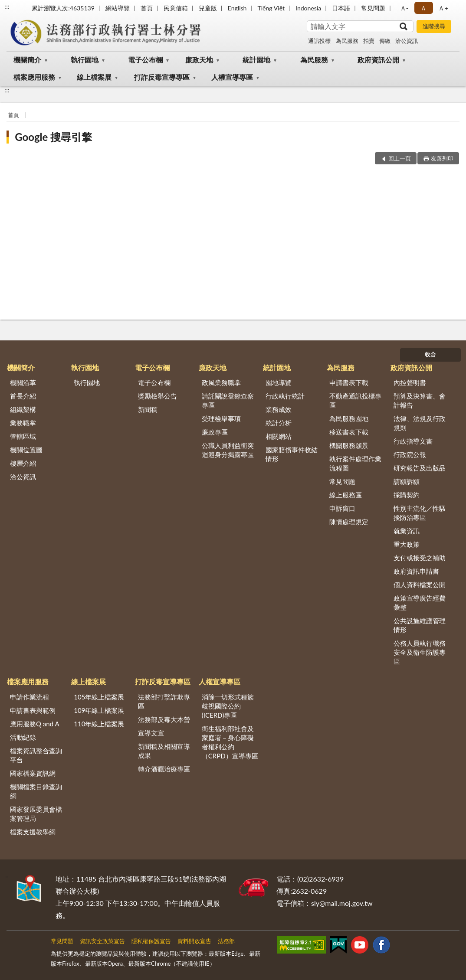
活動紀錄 (23, 737)
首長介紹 (23, 396)
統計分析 (279, 423)
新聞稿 (148, 409)
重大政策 (407, 544)
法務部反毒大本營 (164, 719)
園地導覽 (279, 382)
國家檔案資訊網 (33, 773)
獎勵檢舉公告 (158, 396)
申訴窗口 (342, 508)
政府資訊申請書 (416, 571)
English (237, 8)
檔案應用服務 (34, 77)
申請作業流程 (30, 697)
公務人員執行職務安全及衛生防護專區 (420, 652)
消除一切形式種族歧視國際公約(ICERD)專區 (228, 706)
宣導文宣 (151, 733)
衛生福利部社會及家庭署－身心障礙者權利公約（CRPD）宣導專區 (230, 742)
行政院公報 (410, 454)
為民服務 (347, 41)
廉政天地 (199, 60)
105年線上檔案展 (99, 697)
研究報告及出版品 (420, 468)
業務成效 (279, 409)
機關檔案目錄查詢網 (36, 791)
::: (7, 7)
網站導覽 (118, 8)
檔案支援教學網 (33, 832)
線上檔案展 (94, 77)
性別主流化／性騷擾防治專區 (420, 513)
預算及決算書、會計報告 (420, 400)
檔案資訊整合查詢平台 (36, 755)
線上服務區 (346, 495)
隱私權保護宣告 (151, 941)
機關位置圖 (26, 450)
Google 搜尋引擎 (53, 137)
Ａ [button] (423, 8)
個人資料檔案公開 (420, 585)
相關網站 (279, 436)
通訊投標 (319, 41)
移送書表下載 (349, 432)
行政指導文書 (413, 441)
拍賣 (369, 41)
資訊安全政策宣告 (102, 941)
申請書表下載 (349, 382)
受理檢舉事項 (221, 418)
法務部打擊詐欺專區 (164, 701)
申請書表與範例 (33, 710)
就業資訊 (407, 531)
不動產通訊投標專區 (355, 400)
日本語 (341, 8)
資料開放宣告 (194, 941)
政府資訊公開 (378, 60)
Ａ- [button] (404, 8)
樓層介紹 (23, 463)
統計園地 (256, 60)
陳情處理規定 (349, 522)
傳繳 (385, 41)
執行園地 (85, 60)
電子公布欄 (145, 60)
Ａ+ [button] (443, 8)
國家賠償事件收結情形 (292, 454)
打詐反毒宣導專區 (162, 77)
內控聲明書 (410, 382)
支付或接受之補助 (420, 558)
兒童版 (208, 8)
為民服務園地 (349, 418)
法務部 (226, 941)
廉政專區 (215, 432)
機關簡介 (27, 60)
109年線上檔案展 (99, 710)
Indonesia (308, 8)
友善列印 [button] (442, 158)
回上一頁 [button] (400, 158)
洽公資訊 (407, 41)
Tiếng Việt (271, 8)
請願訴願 (407, 481)
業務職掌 (23, 423)
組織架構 (23, 409)
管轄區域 (23, 436)
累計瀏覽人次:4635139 (63, 8)
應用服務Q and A (35, 724)
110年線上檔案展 (99, 724)
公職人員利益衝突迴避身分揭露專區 (228, 450)
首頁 (147, 8)
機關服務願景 (349, 445)
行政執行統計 (285, 396)
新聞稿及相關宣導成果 (164, 751)
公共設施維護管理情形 (420, 625)
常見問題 (373, 8)
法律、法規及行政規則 (420, 423)
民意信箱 (176, 8)
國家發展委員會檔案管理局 (36, 814)
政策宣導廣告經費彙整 (420, 603)
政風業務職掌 (221, 382)
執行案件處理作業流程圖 (355, 463)
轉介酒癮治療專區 (164, 769)
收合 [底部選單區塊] (430, 354)
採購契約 (407, 495)
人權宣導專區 (232, 77)
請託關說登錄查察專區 (228, 400)
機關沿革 (23, 382)
